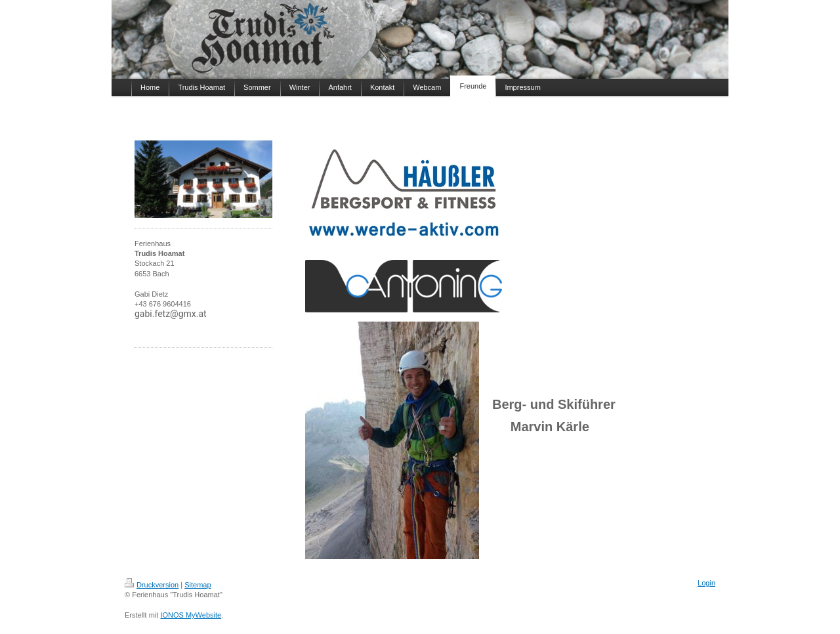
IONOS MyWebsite (191, 615)
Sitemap (198, 585)
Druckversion (152, 585)
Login (706, 583)
